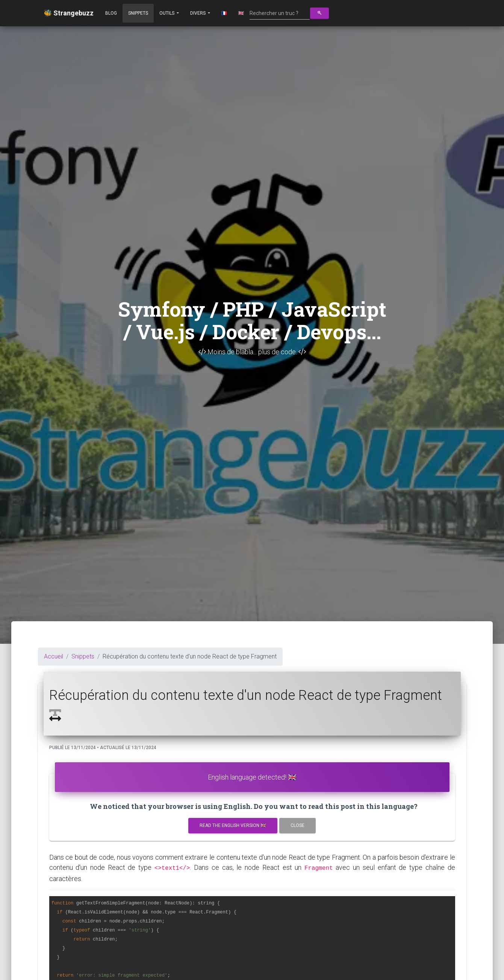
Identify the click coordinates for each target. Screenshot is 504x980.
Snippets (138, 13)
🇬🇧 (241, 13)
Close (297, 825)
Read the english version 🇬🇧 (233, 825)
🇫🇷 (224, 13)
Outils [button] (167, 13)
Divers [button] (198, 13)
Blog (111, 13)
